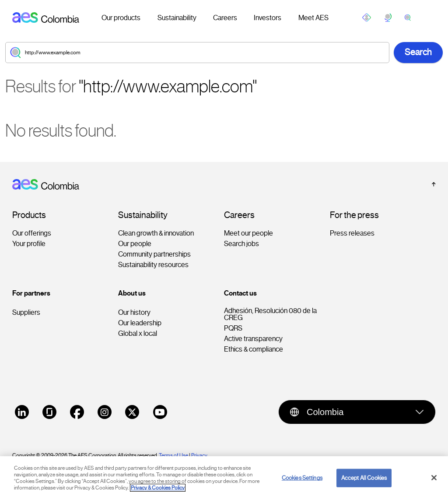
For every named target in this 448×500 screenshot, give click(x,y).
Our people (135, 244)
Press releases (352, 233)
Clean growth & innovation (156, 233)
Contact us (240, 293)
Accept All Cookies (364, 490)
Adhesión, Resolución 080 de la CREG (270, 314)
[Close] (434, 489)
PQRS (233, 328)
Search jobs (241, 244)
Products (29, 215)
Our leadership (140, 323)
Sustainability (177, 18)
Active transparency (253, 339)
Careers (225, 18)
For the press (354, 215)
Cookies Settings (302, 490)
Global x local (138, 334)
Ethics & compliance (254, 349)
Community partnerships (154, 254)
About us (132, 293)
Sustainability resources (153, 265)
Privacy (200, 455)
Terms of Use (173, 455)
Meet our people (248, 233)
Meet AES (313, 18)
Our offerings (32, 233)
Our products (121, 18)
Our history (134, 313)
